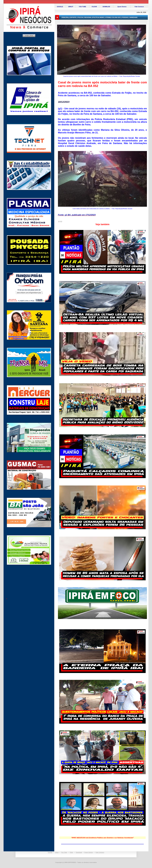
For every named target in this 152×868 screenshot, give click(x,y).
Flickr (71, 852)
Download (79, 852)
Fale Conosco (100, 852)
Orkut (57, 852)
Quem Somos (89, 852)
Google (50, 852)
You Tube (64, 852)
